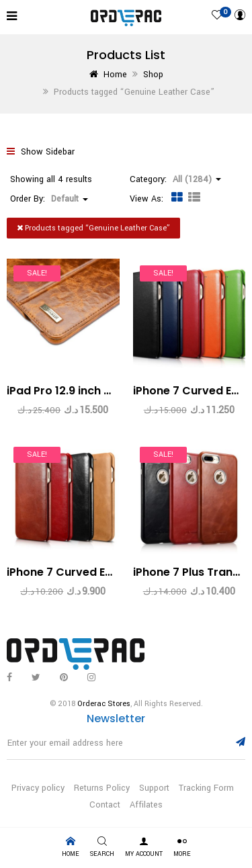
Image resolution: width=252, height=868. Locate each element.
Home (115, 75)
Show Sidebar (41, 152)
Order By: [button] (49, 199)
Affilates (146, 805)
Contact (105, 805)
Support (154, 788)
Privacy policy (38, 788)
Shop (153, 75)
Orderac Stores (104, 704)
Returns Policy (102, 788)
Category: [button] (175, 179)
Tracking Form (206, 788)
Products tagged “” (93, 228)
